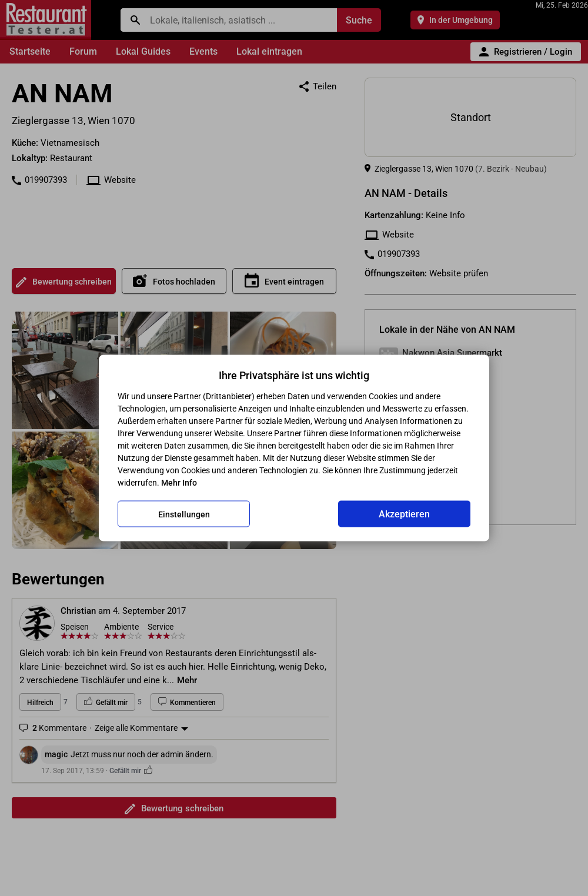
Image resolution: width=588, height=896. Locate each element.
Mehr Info (179, 483)
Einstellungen (184, 514)
